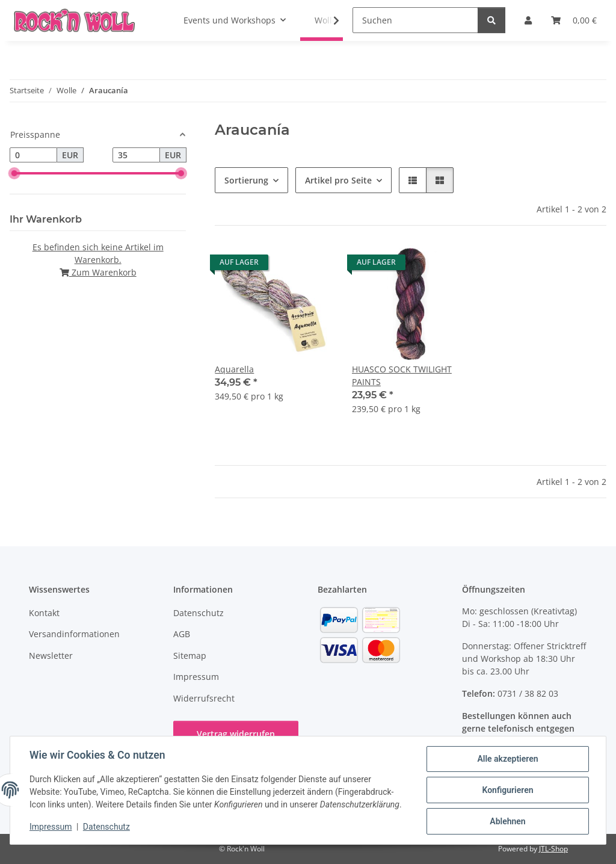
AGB (182, 634)
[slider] (14, 173)
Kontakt (44, 613)
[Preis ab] (33, 155)
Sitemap (190, 656)
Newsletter (51, 656)
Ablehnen (507, 821)
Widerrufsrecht (204, 698)
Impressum (51, 827)
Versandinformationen (74, 634)
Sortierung (246, 180)
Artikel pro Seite (338, 180)
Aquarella (234, 369)
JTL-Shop (553, 849)
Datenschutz (106, 827)
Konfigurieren (507, 790)
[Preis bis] (136, 155)
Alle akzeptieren (507, 759)
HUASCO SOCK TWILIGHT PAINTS (402, 375)
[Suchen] (415, 20)
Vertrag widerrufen (236, 734)
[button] (328, 20)
